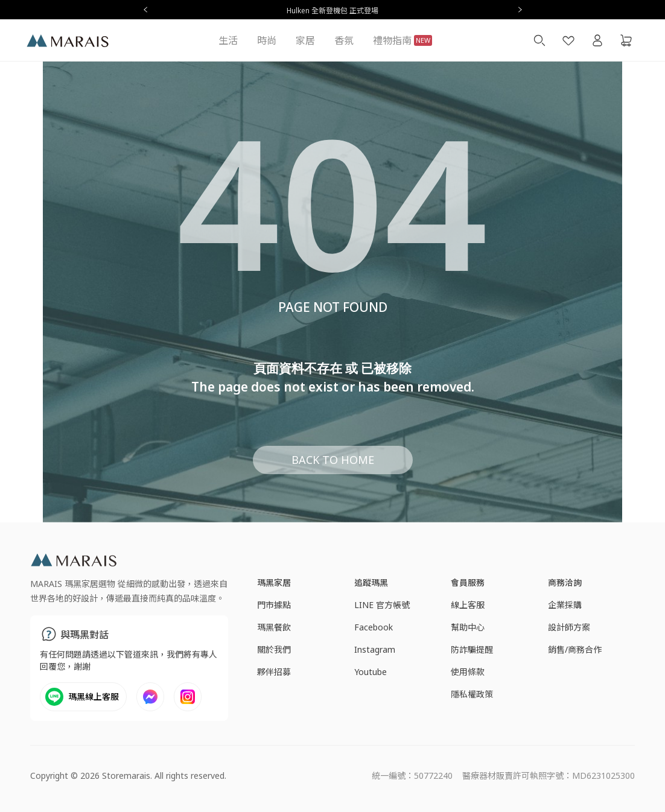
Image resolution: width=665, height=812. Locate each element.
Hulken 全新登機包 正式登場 (332, 11)
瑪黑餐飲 (274, 627)
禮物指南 (402, 40)
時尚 (267, 40)
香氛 (344, 40)
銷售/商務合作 (575, 649)
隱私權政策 (472, 694)
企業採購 (565, 605)
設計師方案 (569, 627)
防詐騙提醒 (472, 649)
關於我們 (274, 649)
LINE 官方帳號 (382, 605)
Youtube (371, 672)
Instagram (375, 649)
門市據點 (274, 605)
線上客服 (468, 605)
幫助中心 (468, 627)
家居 (305, 40)
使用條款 (468, 672)
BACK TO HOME (333, 460)
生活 (228, 40)
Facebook (374, 627)
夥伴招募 (274, 672)
